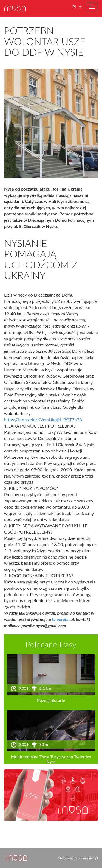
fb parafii (60, 619)
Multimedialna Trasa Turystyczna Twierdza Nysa (51, 759)
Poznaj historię (51, 700)
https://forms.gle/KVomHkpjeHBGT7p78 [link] (43, 420)
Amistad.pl (90, 858)
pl (75, 7)
